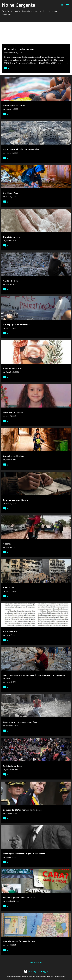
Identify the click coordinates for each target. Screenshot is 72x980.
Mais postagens (36, 963)
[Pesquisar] (62, 5)
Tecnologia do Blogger (36, 971)
